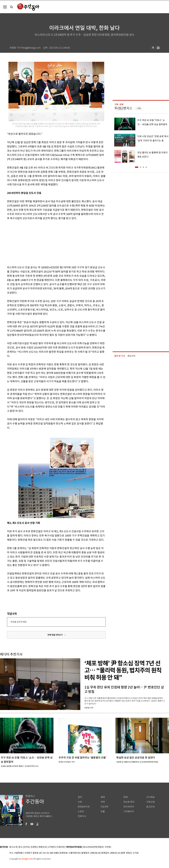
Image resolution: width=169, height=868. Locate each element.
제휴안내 (43, 847)
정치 (80, 797)
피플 (103, 812)
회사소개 (13, 847)
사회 (80, 802)
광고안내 (150, 807)
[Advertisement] (49, 242)
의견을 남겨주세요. (19, 622)
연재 (125, 797)
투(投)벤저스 (123, 108)
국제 (103, 802)
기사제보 (150, 797)
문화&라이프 (84, 807)
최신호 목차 (129, 802)
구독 (139, 108)
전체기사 (82, 816)
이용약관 (61, 847)
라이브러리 (129, 807)
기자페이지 (129, 812)
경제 (103, 797)
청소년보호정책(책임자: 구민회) (97, 847)
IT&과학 (104, 807)
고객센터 (52, 847)
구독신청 (150, 802)
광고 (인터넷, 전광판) (28, 847)
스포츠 (81, 812)
